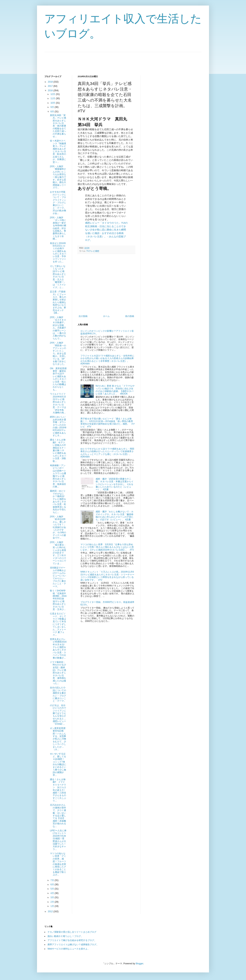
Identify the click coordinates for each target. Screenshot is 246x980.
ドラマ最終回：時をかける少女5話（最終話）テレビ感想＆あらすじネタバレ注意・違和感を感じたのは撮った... (58, 673)
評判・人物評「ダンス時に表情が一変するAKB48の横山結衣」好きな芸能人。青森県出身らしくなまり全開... (58, 228)
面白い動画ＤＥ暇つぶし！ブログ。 (65, 936)
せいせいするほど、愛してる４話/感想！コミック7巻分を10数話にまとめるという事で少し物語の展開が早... (58, 764)
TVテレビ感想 (93, 251)
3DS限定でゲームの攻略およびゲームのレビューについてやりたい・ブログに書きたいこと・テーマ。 (58, 577)
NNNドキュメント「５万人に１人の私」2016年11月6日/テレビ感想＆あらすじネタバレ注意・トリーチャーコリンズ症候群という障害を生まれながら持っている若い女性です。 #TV (107, 576)
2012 (51, 911)
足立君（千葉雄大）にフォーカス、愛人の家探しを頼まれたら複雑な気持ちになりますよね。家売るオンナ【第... (58, 302)
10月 (53, 103)
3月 (53, 897)
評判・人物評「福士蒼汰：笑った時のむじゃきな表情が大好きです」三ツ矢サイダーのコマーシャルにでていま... (58, 553)
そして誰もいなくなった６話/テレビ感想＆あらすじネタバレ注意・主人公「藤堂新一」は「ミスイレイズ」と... (58, 277)
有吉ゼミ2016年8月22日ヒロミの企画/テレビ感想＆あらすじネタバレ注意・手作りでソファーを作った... (58, 253)
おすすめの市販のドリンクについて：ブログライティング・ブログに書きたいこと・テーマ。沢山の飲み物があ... (58, 203)
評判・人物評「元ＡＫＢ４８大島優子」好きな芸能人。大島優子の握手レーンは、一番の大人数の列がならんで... (58, 328)
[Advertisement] (112, 60)
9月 (53, 107)
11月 (53, 98)
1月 (53, 906)
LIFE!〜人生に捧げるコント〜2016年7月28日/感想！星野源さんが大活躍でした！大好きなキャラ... (58, 840)
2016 (51, 91)
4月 (53, 893)
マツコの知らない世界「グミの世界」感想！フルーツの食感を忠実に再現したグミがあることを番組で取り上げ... (58, 864)
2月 (53, 902)
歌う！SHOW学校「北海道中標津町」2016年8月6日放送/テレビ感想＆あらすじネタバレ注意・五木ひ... (58, 600)
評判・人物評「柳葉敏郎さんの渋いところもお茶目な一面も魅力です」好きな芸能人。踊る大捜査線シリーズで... (58, 177)
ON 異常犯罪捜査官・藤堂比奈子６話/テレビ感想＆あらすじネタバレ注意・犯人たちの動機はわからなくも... (58, 379)
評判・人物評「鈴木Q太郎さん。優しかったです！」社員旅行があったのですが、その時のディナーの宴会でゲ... (58, 527)
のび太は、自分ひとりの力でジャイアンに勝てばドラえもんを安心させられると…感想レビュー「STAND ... (58, 715)
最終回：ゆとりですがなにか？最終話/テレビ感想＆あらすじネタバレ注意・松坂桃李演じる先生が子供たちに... (58, 502)
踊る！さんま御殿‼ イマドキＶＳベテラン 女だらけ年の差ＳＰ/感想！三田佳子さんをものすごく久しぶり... (58, 790)
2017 (51, 86)
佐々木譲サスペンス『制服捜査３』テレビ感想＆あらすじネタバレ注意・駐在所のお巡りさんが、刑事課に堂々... (58, 151)
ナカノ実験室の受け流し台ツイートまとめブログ (72, 932)
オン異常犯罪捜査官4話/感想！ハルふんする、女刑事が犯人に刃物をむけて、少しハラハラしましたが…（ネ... (58, 739)
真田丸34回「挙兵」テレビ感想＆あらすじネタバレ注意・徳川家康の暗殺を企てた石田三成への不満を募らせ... (58, 126)
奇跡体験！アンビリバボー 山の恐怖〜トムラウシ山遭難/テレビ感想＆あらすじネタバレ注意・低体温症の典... (58, 476)
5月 (53, 889)
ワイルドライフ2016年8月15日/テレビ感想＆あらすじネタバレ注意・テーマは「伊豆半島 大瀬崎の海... (58, 403)
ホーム (106, 316)
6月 (53, 885)
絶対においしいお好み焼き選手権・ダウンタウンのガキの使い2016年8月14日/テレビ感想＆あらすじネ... (58, 426)
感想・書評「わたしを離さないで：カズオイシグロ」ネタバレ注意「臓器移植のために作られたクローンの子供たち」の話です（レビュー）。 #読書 (114, 516)
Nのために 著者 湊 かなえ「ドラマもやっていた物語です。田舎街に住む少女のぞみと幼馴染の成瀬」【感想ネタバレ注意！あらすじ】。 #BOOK (115, 390)
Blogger (140, 964)
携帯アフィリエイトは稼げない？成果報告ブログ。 (73, 945)
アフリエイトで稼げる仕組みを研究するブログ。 (72, 940)
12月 (53, 94)
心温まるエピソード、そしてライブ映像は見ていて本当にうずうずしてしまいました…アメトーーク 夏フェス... (58, 624)
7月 (53, 880)
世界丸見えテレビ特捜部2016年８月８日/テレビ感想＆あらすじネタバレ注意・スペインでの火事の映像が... (58, 649)
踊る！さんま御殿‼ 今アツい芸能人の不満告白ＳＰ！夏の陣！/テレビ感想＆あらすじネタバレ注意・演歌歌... (58, 450)
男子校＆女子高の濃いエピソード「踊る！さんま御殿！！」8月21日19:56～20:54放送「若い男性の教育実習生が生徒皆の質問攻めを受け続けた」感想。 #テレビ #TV (108, 423)
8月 (53, 112)
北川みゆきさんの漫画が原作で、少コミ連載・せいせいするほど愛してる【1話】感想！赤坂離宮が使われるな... (58, 816)
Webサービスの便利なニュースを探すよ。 (69, 949)
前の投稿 (130, 316)
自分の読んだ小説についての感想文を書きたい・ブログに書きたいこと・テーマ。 (58, 694)
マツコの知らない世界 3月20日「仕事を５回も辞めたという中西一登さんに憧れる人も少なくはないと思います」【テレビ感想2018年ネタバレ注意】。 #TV (107, 547)
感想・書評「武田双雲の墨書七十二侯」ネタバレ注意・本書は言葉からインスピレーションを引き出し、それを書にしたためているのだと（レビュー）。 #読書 (114, 484)
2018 (51, 82)
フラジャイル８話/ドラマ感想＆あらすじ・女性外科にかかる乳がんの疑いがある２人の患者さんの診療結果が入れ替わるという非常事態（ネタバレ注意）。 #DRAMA (107, 360)
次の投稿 (83, 316)
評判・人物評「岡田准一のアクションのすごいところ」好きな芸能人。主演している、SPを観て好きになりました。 (58, 353)
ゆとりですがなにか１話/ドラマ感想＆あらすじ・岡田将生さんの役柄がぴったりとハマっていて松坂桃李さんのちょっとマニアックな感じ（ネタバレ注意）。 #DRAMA (107, 453)
